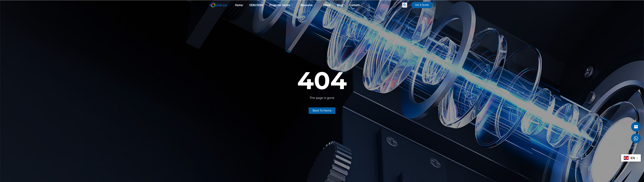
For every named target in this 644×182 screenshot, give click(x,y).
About (327, 5)
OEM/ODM (256, 5)
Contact (354, 5)
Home (239, 5)
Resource (308, 5)
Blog (340, 5)
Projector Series (281, 5)
